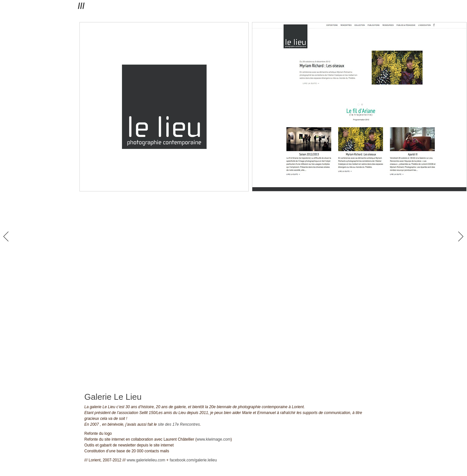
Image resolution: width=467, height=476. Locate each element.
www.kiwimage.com (214, 439)
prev (7, 237)
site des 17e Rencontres (179, 424)
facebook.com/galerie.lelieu (193, 460)
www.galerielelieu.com (146, 460)
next (461, 237)
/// (81, 6)
